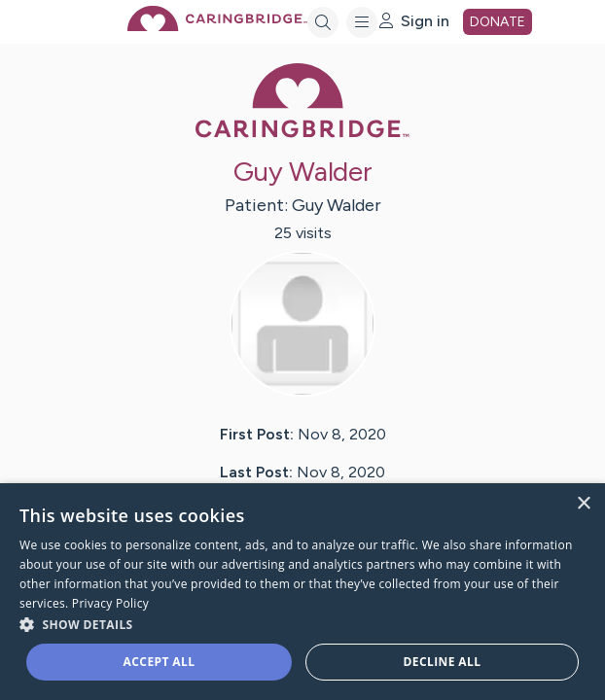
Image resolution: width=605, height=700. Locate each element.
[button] (302, 624)
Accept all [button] (160, 662)
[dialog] (302, 592)
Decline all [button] (443, 662)
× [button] (583, 504)
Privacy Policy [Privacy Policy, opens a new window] (110, 603)
